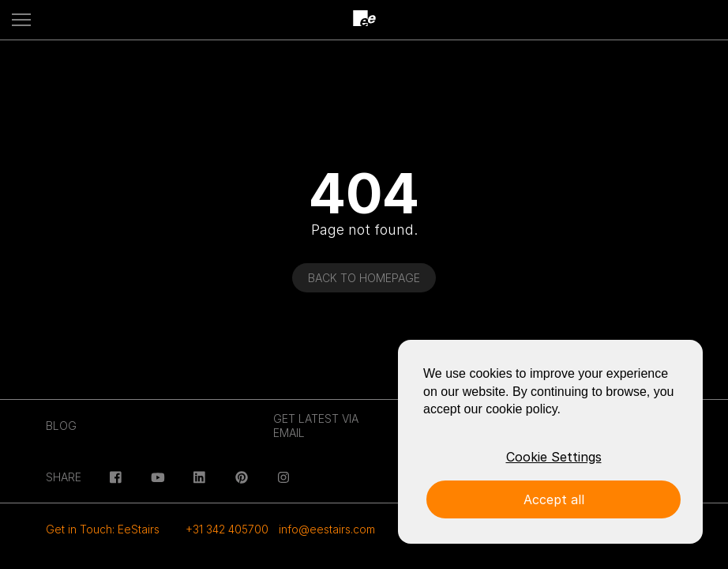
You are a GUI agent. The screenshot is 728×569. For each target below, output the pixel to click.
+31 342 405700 (227, 529)
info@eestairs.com (327, 529)
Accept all (554, 499)
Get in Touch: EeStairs (103, 529)
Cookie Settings (554, 457)
